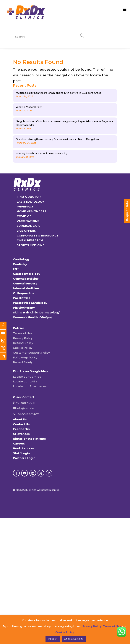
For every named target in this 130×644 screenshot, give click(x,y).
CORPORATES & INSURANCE (38, 235)
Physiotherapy (24, 308)
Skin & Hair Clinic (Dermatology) (37, 312)
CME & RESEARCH (30, 240)
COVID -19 (24, 216)
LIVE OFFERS (26, 231)
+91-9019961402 (27, 414)
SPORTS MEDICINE (31, 245)
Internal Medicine (26, 288)
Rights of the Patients (29, 439)
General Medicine (26, 279)
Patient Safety (23, 362)
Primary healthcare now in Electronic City (41, 153)
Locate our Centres (27, 377)
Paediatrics (22, 298)
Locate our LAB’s (25, 381)
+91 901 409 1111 (26, 403)
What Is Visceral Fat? (29, 107)
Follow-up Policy (25, 357)
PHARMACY (25, 206)
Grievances (21, 434)
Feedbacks (21, 429)
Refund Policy (23, 343)
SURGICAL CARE (29, 226)
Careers (19, 443)
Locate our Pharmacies (30, 386)
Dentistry (20, 264)
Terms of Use (23, 333)
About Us (20, 419)
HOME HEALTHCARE (32, 211)
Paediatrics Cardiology (30, 303)
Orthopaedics (23, 293)
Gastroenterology (27, 274)
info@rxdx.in (25, 408)
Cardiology (21, 259)
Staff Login (21, 453)
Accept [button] (53, 639)
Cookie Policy (23, 348)
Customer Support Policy (31, 353)
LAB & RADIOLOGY (30, 202)
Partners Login (24, 458)
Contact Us (21, 424)
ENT (16, 269)
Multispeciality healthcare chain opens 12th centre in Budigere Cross (58, 93)
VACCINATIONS (28, 221)
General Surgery (25, 283)
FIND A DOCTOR (29, 197)
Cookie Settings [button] (74, 639)
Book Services (24, 448)
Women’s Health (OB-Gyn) (32, 317)
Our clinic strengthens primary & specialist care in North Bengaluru (57, 139)
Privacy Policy (23, 338)
